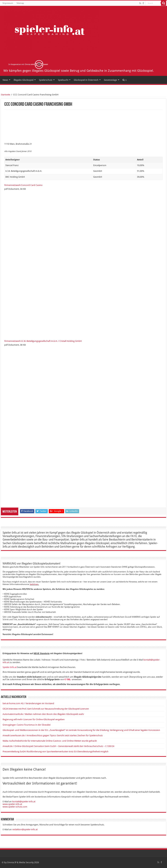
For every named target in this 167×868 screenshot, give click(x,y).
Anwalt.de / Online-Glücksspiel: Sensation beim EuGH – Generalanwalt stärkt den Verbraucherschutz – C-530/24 (58, 746)
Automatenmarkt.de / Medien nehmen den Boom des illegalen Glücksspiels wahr (43, 714)
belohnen (34, 584)
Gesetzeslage (110, 80)
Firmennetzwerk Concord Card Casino (23, 185)
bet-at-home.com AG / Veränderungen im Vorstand (28, 703)
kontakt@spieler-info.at (24, 802)
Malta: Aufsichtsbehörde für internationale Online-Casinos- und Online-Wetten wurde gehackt (50, 741)
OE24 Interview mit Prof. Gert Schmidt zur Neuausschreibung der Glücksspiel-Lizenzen (46, 709)
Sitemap (20, 3)
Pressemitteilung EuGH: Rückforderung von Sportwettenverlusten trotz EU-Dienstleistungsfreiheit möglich (55, 752)
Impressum (8, 3)
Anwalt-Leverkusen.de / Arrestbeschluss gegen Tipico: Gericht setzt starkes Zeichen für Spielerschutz (53, 735)
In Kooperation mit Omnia (28, 64)
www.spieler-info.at (12, 804)
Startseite (6, 95)
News (5, 80)
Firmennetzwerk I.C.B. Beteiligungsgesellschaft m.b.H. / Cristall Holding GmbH (43, 341)
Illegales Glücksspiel (24, 80)
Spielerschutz (46, 80)
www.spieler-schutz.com (15, 807)
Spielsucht (63, 80)
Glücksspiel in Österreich (86, 80)
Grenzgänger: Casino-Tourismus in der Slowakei (27, 725)
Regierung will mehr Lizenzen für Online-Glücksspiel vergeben (34, 719)
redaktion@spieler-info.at (25, 829)
